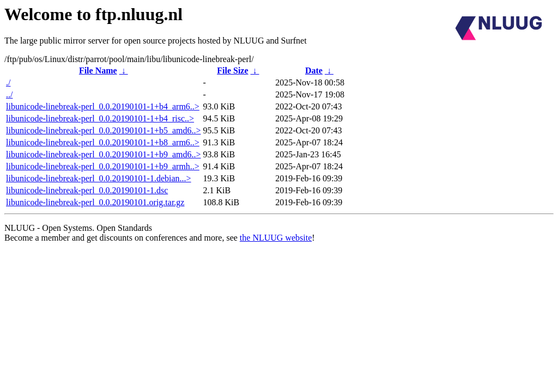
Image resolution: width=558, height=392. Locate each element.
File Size (232, 71)
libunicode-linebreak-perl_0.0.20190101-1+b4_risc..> (100, 118)
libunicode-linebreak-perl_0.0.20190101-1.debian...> (99, 178)
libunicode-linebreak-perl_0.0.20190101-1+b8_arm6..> (103, 142)
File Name (98, 71)
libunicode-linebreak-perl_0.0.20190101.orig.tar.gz (95, 202)
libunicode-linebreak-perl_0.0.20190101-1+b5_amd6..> (104, 130)
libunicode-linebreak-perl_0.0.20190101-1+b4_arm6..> (103, 106)
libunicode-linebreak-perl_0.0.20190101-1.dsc (87, 190)
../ (9, 94)
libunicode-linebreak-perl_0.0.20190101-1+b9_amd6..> (104, 154)
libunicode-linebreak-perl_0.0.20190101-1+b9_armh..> (103, 166)
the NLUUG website (276, 238)
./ (8, 82)
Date (314, 71)
